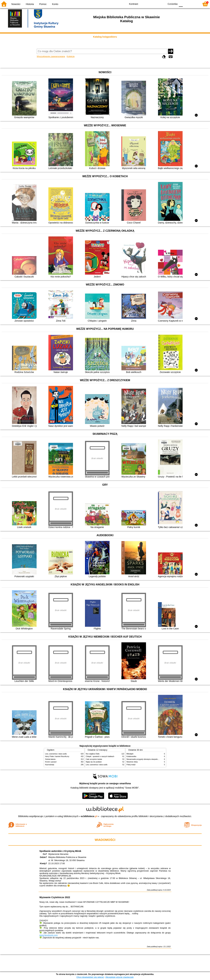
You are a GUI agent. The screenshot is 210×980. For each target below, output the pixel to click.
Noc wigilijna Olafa (93, 754)
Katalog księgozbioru (105, 37)
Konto (55, 4)
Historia (30, 4)
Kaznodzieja (50, 765)
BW (149, 4)
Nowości (16, 4)
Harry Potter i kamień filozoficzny (57, 756)
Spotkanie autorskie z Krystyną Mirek (60, 851)
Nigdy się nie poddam (94, 762)
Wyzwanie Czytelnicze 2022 (55, 897)
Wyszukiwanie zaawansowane (51, 56)
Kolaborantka (131, 756)
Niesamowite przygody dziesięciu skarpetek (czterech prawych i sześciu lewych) (156, 759)
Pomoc (43, 4)
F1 (186, 4)
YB (155, 4)
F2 (194, 4)
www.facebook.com (49, 935)
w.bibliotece (89, 816)
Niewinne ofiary (132, 762)
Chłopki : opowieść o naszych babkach (100, 756)
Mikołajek (130, 754)
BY (162, 4)
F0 (181, 4)
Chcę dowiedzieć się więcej (90, 977)
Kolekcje (71, 56)
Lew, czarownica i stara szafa (56, 754)
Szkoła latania (50, 759)
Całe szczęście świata (94, 759)
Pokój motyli (131, 765)
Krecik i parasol (51, 762)
